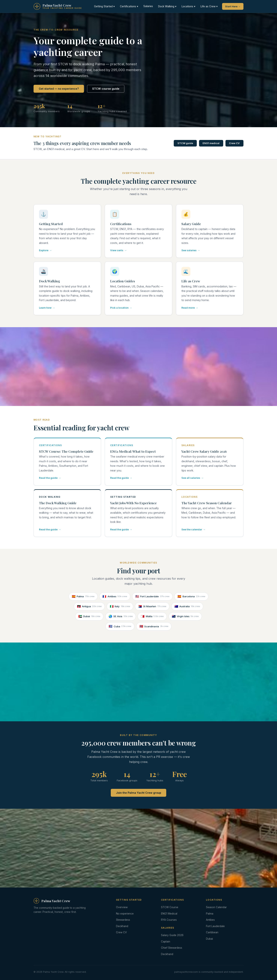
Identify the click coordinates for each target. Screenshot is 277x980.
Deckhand (122, 926)
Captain (166, 942)
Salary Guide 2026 (172, 935)
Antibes (115, 596)
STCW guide (185, 143)
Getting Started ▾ (104, 6)
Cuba (120, 626)
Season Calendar (216, 907)
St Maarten (152, 606)
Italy (120, 606)
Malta (152, 616)
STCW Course (170, 907)
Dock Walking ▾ (167, 6)
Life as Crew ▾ (209, 6)
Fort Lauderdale (152, 596)
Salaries (148, 6)
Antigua (89, 606)
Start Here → (233, 6)
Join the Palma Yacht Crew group (139, 793)
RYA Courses (169, 920)
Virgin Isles (185, 616)
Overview (122, 907)
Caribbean (212, 932)
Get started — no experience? (59, 89)
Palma (83, 596)
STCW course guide (106, 89)
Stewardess (123, 920)
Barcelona (191, 596)
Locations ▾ (188, 6)
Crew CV (234, 143)
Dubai (89, 616)
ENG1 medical (211, 143)
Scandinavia (154, 626)
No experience (125, 914)
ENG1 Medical (169, 914)
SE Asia (121, 616)
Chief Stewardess (172, 948)
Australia (187, 606)
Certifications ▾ (129, 6)
